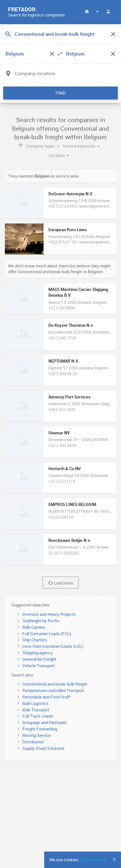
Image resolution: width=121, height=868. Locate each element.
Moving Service (36, 735)
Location (59, 155)
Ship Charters (35, 640)
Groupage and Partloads (44, 722)
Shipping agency (37, 653)
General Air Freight (39, 659)
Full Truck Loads (38, 716)
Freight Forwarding (40, 729)
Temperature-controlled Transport (53, 690)
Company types (43, 146)
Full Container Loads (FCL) (47, 634)
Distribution (33, 742)
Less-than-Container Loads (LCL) (53, 646)
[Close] (114, 859)
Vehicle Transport (39, 666)
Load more (60, 583)
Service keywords (81, 146)
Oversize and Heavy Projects (49, 614)
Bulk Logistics (35, 703)
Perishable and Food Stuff (46, 697)
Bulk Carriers (34, 627)
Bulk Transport (36, 710)
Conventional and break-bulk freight (55, 684)
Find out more (93, 860)
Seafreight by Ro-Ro (41, 621)
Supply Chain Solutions (43, 748)
